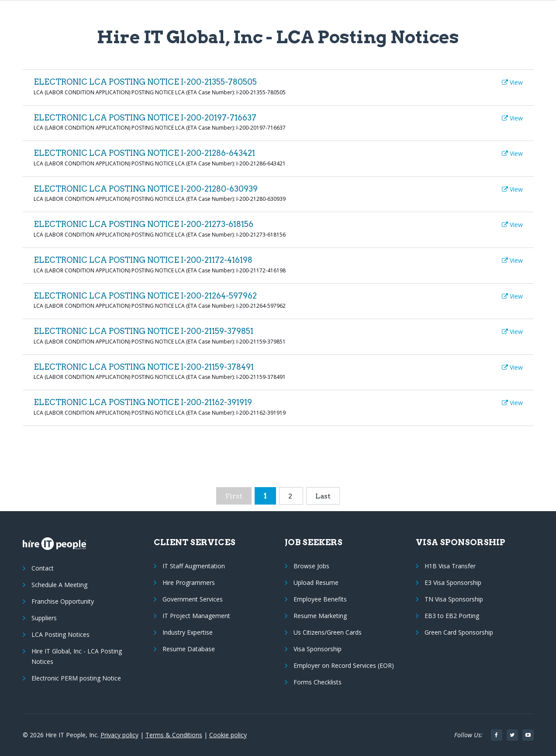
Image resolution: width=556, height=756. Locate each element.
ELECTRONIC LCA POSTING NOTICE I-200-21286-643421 (144, 153)
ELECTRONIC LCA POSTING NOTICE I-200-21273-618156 (143, 224)
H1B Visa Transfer (450, 566)
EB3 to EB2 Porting (452, 616)
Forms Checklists (318, 682)
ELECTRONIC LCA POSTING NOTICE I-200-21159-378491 (144, 367)
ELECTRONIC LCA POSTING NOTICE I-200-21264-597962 (145, 296)
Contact (43, 568)
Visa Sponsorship (318, 649)
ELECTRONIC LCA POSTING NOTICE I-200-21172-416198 (143, 260)
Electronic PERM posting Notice (76, 678)
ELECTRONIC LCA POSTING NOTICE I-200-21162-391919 (143, 402)
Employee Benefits (320, 599)
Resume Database (189, 649)
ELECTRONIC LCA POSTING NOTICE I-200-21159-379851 (143, 331)
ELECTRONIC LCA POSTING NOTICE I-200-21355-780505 (145, 82)
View (512, 82)
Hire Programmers (189, 582)
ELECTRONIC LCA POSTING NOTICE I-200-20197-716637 (145, 118)
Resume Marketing (320, 616)
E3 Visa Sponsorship (453, 582)
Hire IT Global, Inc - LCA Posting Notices (77, 656)
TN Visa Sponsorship (454, 599)
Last (323, 496)
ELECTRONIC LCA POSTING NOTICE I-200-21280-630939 (146, 189)
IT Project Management (196, 616)
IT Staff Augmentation (194, 566)
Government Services (193, 599)
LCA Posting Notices (60, 634)
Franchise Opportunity (63, 601)
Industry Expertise (188, 632)
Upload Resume (316, 582)
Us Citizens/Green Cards (328, 632)
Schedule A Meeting (59, 585)
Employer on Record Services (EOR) (344, 665)
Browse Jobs (311, 566)
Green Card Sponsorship (459, 632)
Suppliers (44, 618)
